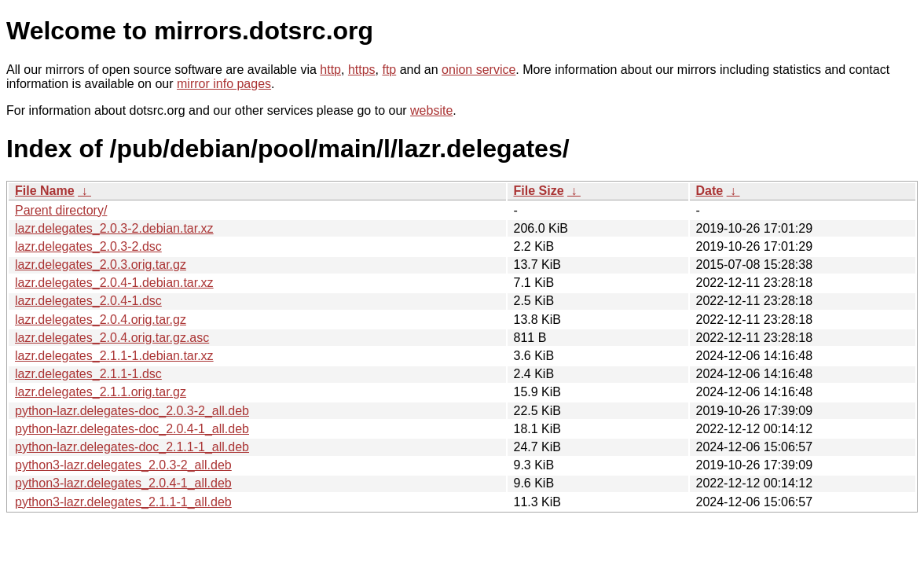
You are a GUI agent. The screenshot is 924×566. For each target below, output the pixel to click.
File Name (45, 191)
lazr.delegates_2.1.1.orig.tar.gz (101, 392)
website (431, 110)
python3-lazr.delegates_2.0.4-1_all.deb (123, 483)
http (330, 70)
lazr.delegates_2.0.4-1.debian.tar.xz (114, 283)
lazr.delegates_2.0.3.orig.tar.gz (101, 265)
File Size (539, 191)
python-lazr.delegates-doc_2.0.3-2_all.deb (132, 411)
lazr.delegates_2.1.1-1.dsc (88, 374)
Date (710, 191)
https (362, 70)
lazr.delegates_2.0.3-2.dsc (88, 246)
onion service (478, 70)
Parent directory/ (61, 210)
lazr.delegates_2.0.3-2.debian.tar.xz (114, 228)
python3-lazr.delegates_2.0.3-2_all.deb (123, 465)
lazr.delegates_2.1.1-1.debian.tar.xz (114, 356)
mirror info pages (224, 84)
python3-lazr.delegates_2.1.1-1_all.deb (123, 502)
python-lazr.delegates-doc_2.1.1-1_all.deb (132, 447)
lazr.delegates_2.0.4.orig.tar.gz (101, 320)
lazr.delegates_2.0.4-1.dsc (88, 301)
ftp (389, 70)
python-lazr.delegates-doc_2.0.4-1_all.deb (132, 429)
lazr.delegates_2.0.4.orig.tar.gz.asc (112, 338)
